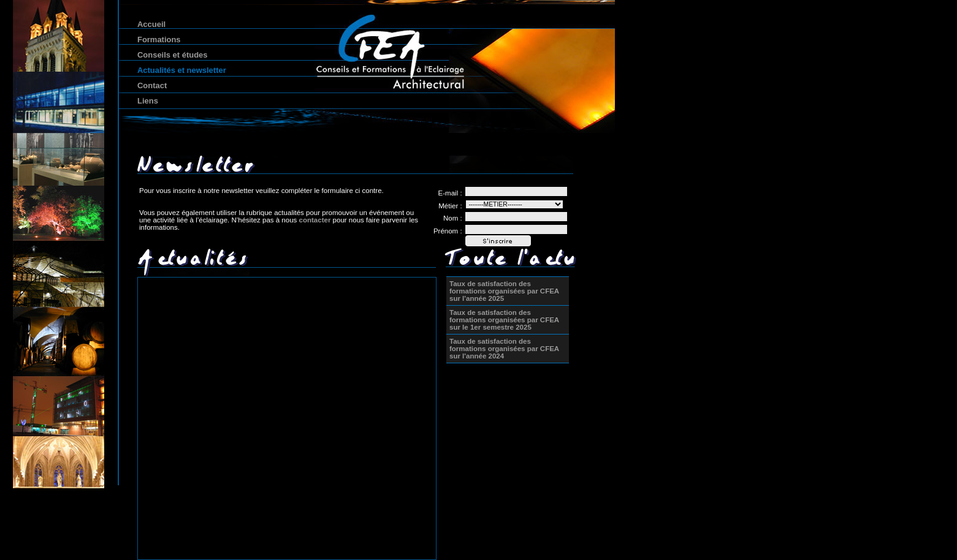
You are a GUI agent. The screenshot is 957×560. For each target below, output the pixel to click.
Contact (152, 85)
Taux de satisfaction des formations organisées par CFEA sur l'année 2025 (504, 291)
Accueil (151, 24)
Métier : (450, 206)
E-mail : (450, 193)
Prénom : (448, 231)
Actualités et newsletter (182, 70)
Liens (148, 101)
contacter (315, 220)
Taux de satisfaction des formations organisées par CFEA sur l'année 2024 (504, 349)
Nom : (453, 218)
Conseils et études (172, 55)
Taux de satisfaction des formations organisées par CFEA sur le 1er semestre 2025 (504, 320)
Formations (159, 40)
